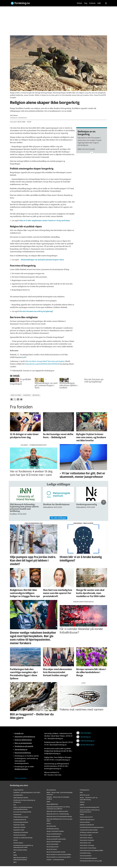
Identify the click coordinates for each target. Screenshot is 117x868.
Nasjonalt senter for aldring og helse (57, 811)
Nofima (49, 824)
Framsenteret (17, 814)
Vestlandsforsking (85, 853)
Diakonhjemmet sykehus (21, 798)
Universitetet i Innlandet (87, 840)
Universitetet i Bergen (86, 838)
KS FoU (15, 840)
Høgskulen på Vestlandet (21, 832)
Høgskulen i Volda (19, 830)
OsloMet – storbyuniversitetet (55, 860)
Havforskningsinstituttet (21, 822)
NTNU (48, 802)
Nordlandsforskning (53, 829)
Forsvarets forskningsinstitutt (22, 812)
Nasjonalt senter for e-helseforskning (58, 814)
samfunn (27, 395)
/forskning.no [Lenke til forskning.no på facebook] (86, 737)
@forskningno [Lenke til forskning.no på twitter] (86, 733)
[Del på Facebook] (11, 399)
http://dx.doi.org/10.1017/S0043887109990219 (42, 364)
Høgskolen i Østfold (19, 827)
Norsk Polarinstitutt (52, 844)
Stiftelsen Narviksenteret (87, 820)
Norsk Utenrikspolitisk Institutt (56, 852)
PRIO (81, 792)
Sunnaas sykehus (85, 822)
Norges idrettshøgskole (54, 842)
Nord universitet (51, 826)
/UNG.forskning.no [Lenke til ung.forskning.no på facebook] (87, 741)
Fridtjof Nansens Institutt (21, 817)
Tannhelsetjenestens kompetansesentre (92, 827)
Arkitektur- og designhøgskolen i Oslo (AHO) (27, 792)
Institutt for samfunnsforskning (23, 838)
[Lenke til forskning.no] (41, 2)
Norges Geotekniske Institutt (55, 831)
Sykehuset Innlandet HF (87, 825)
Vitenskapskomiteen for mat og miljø (91, 861)
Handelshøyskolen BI (20, 820)
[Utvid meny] (106, 3)
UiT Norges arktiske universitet (89, 832)
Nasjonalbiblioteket (52, 804)
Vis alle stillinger (58, 518)
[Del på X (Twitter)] (15, 399)
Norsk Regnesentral (53, 847)
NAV (15, 852)
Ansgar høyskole (18, 790)
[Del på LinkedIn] (18, 399)
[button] (104, 502)
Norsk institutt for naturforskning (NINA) (59, 854)
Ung (86, 3)
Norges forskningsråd (53, 836)
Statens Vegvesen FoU (86, 817)
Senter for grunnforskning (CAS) (89, 807)
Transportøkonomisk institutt (89, 830)
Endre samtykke (21, 778)
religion (36, 395)
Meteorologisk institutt (20, 850)
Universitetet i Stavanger (87, 845)
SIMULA (82, 802)
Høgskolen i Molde (19, 825)
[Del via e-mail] (21, 399)
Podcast (92, 3)
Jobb (99, 3)
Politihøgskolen (85, 790)
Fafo (15, 805)
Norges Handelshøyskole (54, 834)
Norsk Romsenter (52, 849)
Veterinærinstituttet (86, 856)
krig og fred (16, 395)
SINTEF (82, 805)
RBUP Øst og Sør (85, 795)
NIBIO (15, 855)
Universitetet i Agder (86, 835)
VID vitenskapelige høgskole (88, 858)
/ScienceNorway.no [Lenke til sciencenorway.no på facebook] (87, 745)
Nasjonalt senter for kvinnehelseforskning (59, 816)
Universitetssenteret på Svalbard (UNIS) (91, 850)
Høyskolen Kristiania (20, 835)
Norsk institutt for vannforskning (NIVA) (59, 857)
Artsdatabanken (18, 795)
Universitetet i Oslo (85, 843)
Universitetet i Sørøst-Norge (88, 848)
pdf (24, 357)
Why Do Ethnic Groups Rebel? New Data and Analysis (45, 361)
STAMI (82, 814)
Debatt (79, 3)
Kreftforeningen (18, 843)
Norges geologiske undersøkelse (56, 839)
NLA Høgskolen (51, 790)
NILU (15, 862)
